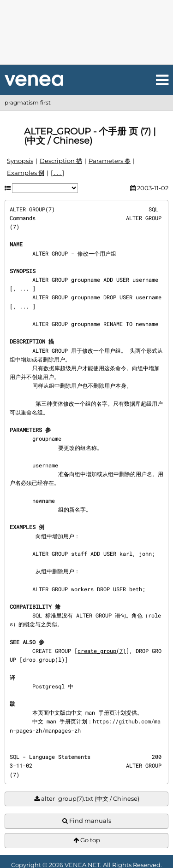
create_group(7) (102, 651)
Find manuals (87, 821)
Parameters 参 (110, 161)
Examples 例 (26, 173)
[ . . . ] (57, 173)
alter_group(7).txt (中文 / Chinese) (87, 799)
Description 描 (61, 161)
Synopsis (20, 161)
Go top (87, 840)
